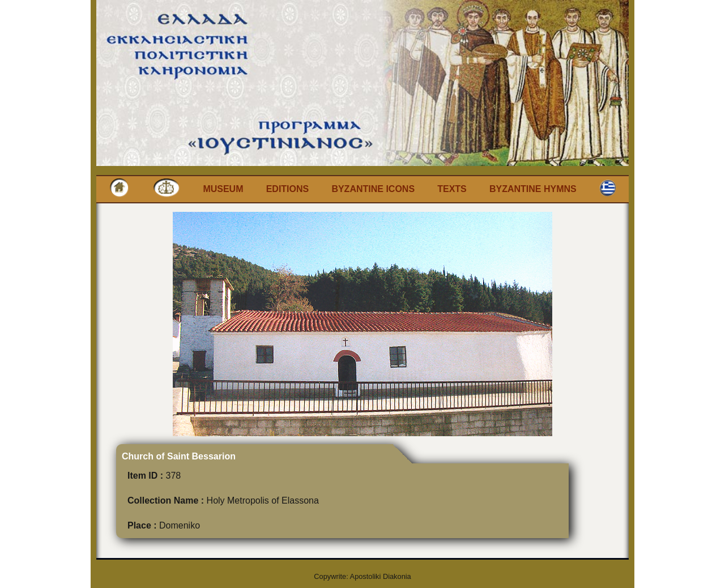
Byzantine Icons (373, 189)
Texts (452, 189)
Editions (288, 189)
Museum (223, 189)
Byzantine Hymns (533, 189)
